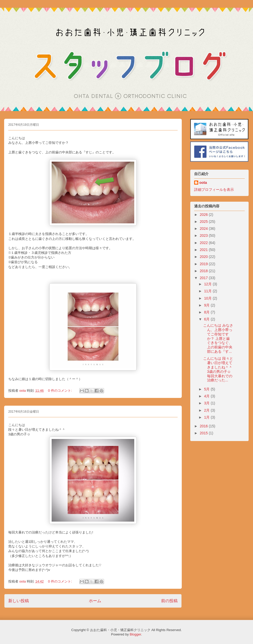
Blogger (135, 634)
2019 (204, 264)
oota (203, 183)
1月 (207, 417)
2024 (204, 229)
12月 (208, 284)
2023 (204, 235)
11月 (208, 291)
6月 (207, 319)
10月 (208, 298)
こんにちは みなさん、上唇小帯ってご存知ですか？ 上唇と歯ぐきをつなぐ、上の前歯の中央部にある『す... (218, 338)
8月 (207, 312)
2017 (204, 278)
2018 (204, 271)
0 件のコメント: (60, 391)
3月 (207, 403)
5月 (207, 389)
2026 (204, 215)
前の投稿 (169, 601)
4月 (207, 396)
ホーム (95, 601)
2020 (204, 257)
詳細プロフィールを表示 (214, 190)
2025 (204, 222)
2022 (204, 243)
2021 (204, 250)
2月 (207, 410)
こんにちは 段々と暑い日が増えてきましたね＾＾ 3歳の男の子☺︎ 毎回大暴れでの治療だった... (218, 369)
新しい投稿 (19, 601)
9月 (207, 305)
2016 (204, 426)
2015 (204, 433)
